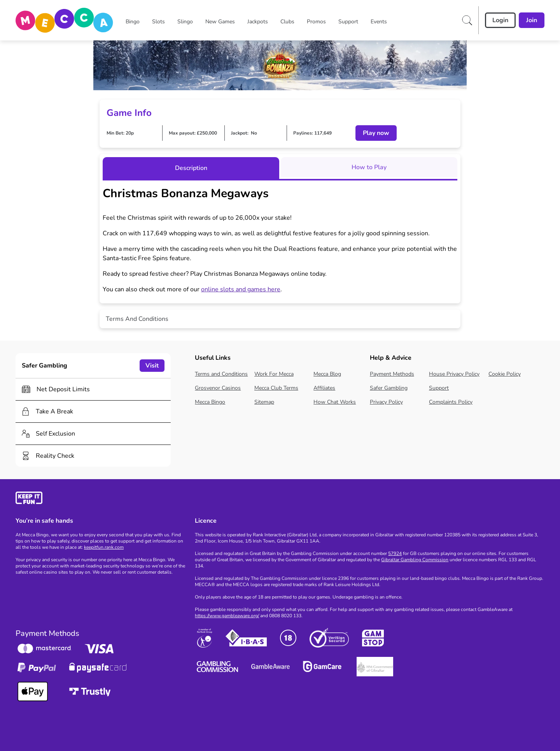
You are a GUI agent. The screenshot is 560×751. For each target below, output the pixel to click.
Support (439, 388)
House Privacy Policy (454, 374)
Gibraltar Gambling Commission (415, 560)
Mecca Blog (327, 374)
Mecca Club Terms (276, 388)
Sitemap (264, 402)
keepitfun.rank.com (104, 547)
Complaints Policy (451, 402)
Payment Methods (392, 374)
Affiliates (324, 388)
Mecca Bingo (210, 402)
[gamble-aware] (101, 499)
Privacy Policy (386, 402)
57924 (395, 553)
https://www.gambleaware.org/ (227, 616)
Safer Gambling (389, 388)
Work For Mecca (274, 374)
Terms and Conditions (221, 374)
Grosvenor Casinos (218, 388)
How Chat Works (335, 402)
